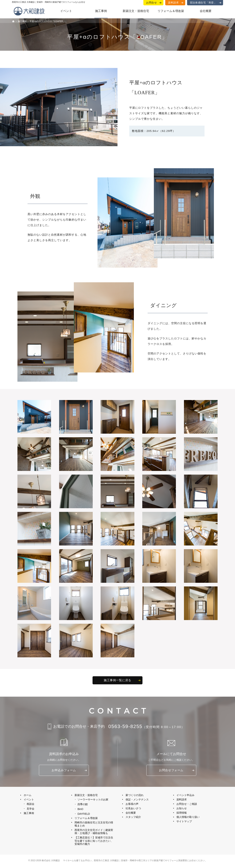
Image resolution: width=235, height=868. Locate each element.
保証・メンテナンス (137, 800)
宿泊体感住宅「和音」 (203, 2)
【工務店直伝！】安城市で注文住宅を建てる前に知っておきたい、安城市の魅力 (93, 842)
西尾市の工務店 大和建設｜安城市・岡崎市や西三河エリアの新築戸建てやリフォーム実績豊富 (140, 862)
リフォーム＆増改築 (86, 819)
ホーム (28, 796)
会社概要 (131, 814)
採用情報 (182, 814)
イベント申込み (186, 796)
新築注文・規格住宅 (86, 796)
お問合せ (152, 2)
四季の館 (83, 805)
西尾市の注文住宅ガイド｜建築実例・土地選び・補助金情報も (93, 833)
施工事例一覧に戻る (117, 680)
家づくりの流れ (135, 796)
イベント (29, 800)
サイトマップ (184, 823)
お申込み (64, 771)
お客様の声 (132, 805)
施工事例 (29, 814)
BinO (81, 810)
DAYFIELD (84, 815)
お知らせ (182, 809)
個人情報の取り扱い (188, 818)
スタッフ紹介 (133, 818)
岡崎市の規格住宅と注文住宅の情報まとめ (93, 825)
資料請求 (173, 2)
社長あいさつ (133, 809)
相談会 (30, 805)
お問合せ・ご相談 (187, 805)
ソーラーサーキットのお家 (93, 800)
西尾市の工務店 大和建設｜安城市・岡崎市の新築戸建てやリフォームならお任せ (49, 2)
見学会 (30, 809)
